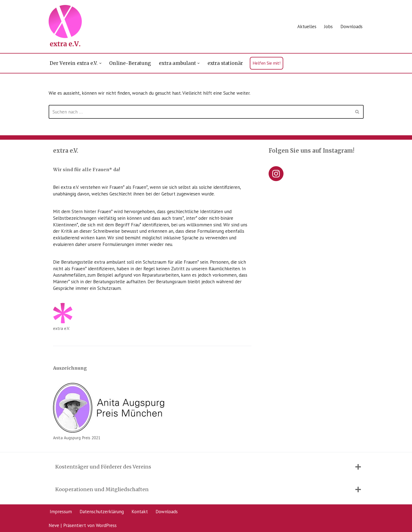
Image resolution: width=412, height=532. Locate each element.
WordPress (106, 525)
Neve (54, 525)
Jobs (328, 27)
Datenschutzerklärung (102, 512)
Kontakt (140, 512)
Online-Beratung (130, 63)
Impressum (61, 512)
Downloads (351, 27)
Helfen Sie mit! (267, 63)
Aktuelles (307, 27)
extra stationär (225, 63)
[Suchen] (200, 112)
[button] (100, 63)
